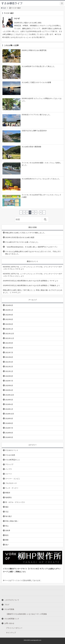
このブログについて (12, 600)
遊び (7, 545)
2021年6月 (9, 357)
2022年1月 (9, 329)
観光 (7, 535)
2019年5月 (9, 400)
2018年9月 (9, 419)
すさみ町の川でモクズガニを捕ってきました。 (22, 242)
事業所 (8, 493)
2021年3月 (9, 362)
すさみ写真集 (9, 609)
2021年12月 (10, 334)
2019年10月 (10, 395)
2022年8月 (9, 319)
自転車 (8, 530)
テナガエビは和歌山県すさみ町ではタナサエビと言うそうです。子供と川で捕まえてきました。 (33, 253)
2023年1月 (9, 310)
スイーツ (9, 474)
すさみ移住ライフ (12, 3)
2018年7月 (9, 428)
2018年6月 (9, 433)
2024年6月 (9, 305)
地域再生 (9, 497)
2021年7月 (9, 353)
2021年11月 (10, 338)
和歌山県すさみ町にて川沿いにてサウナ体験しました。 (26, 233)
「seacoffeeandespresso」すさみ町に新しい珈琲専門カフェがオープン (31, 247)
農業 (7, 540)
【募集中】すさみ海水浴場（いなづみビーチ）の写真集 (26, 614)
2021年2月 (9, 367)
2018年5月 (9, 437)
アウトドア (9, 464)
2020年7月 (9, 381)
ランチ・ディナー (12, 488)
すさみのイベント (12, 450)
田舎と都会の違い (12, 521)
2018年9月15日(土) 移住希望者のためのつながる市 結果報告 (25, 281)
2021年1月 (9, 371)
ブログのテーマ (11, 483)
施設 (7, 507)
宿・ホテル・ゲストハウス (15, 502)
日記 (7, 512)
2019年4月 (9, 404)
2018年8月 (9, 423)
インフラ (9, 469)
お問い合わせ (9, 623)
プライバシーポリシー (14, 628)
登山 (7, 526)
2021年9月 (9, 343)
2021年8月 (9, 348)
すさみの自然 (10, 455)
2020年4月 (9, 390)
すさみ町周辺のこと (13, 460)
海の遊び (9, 516)
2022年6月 (9, 324)
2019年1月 (9, 409)
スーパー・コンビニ (13, 479)
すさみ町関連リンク (12, 619)
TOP (3, 8)
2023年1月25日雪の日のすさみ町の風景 (20, 237)
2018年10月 (10, 414)
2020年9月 (9, 376)
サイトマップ (11, 633)
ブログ (7, 605)
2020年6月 (9, 386)
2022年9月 (9, 315)
